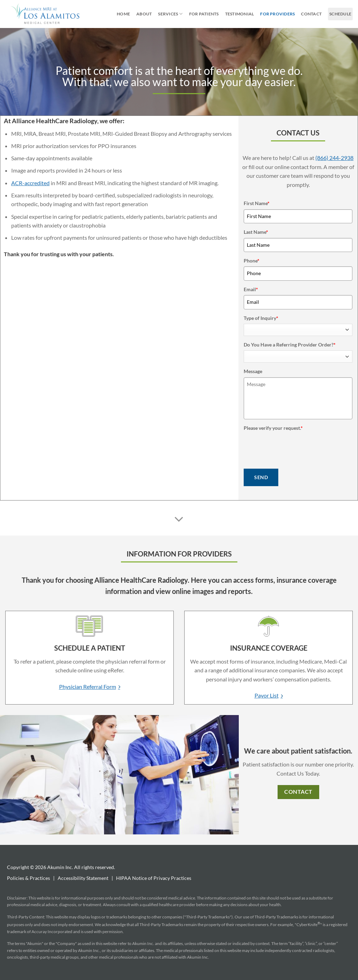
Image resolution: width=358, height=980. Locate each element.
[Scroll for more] (179, 519)
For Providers (277, 14)
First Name (257, 203)
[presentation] (297, 447)
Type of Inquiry (261, 318)
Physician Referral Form (88, 687)
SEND (261, 477)
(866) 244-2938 (334, 158)
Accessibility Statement (83, 878)
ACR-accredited (30, 183)
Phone (252, 261)
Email (251, 289)
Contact (311, 14)
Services (170, 14)
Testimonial (240, 14)
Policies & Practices (28, 878)
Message (253, 371)
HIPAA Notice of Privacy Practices (154, 878)
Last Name (256, 232)
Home (123, 14)
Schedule (340, 14)
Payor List (267, 695)
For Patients (204, 14)
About (144, 14)
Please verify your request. (273, 428)
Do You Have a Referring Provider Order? (290, 345)
